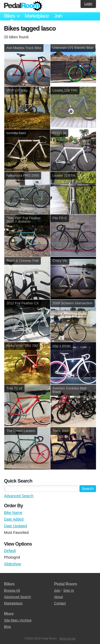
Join (58, 16)
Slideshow (13, 564)
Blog (7, 627)
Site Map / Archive (18, 620)
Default (10, 551)
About (59, 597)
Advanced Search (19, 496)
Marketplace (37, 16)
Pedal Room (23, 6)
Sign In (69, 590)
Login (88, 4)
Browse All (12, 590)
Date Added (14, 519)
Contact (60, 603)
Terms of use (67, 638)
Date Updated (15, 526)
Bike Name (13, 513)
